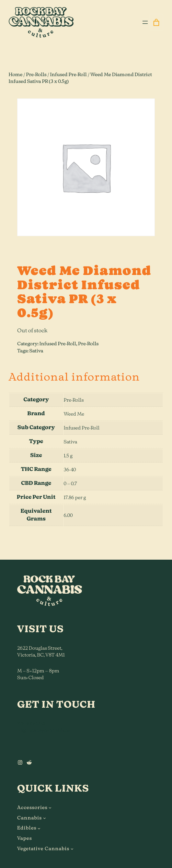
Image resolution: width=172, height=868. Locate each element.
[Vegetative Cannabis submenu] (72, 849)
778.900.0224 (31, 724)
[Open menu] (145, 22)
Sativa (36, 351)
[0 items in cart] (156, 22)
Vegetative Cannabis (43, 849)
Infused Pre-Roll (68, 75)
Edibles (27, 828)
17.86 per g (75, 498)
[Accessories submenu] (50, 808)
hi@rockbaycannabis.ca (44, 731)
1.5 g (68, 456)
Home (16, 75)
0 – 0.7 (70, 484)
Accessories (32, 808)
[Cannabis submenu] (45, 818)
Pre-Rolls (36, 75)
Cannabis (29, 818)
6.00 (68, 515)
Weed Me (74, 414)
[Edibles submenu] (39, 828)
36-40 (70, 470)
